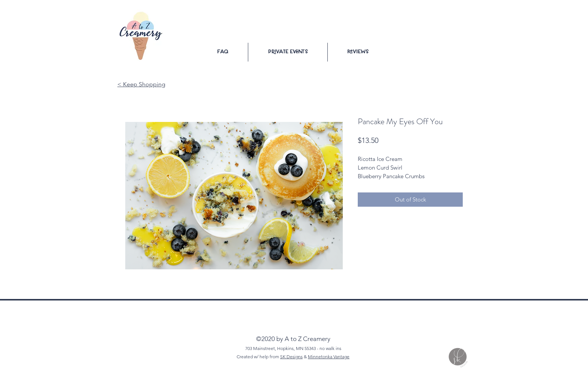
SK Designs (291, 357)
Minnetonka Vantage (329, 357)
